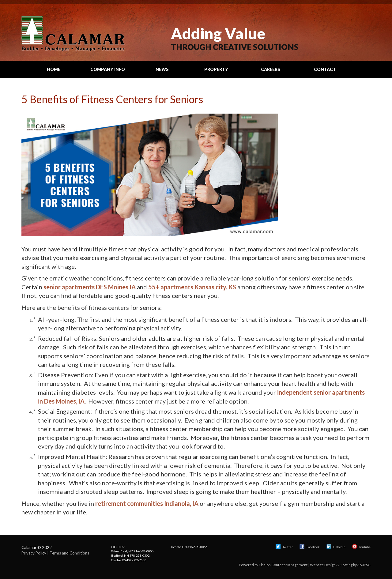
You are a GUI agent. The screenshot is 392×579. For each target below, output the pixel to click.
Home (54, 69)
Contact (325, 69)
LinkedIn (336, 547)
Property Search (216, 72)
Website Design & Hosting (331, 565)
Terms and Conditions (69, 553)
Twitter (284, 547)
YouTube (361, 547)
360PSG (364, 565)
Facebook (310, 547)
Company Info (108, 69)
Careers (271, 69)
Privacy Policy (34, 553)
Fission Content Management (283, 565)
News (162, 69)
